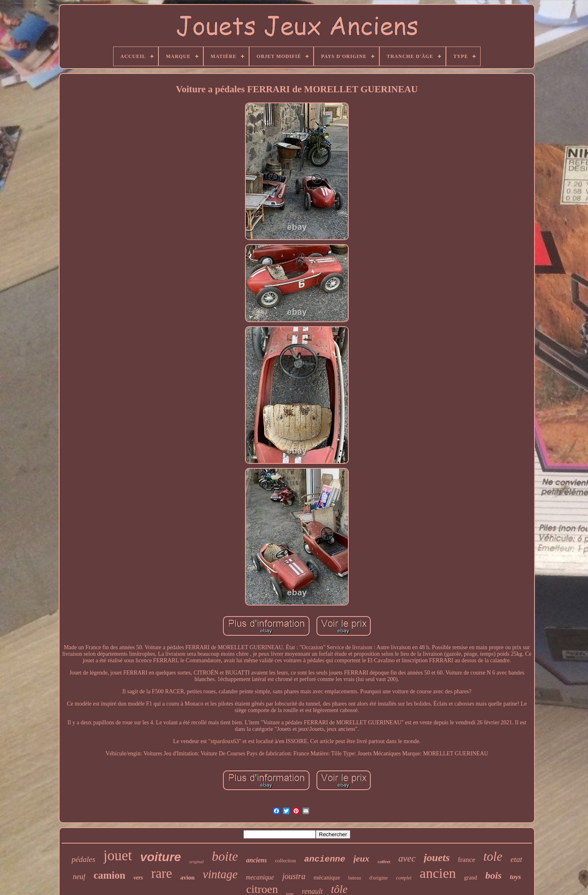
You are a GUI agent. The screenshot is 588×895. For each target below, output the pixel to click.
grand (471, 878)
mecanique (260, 877)
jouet (118, 856)
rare (161, 873)
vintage (220, 874)
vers (138, 878)
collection (285, 860)
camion (109, 875)
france (466, 860)
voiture (160, 857)
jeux (362, 858)
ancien (438, 873)
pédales (83, 859)
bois (493, 875)
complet (404, 878)
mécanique (327, 877)
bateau (355, 878)
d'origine (379, 878)
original (196, 862)
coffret (384, 862)
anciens (257, 860)
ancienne (325, 859)
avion (188, 877)
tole (493, 856)
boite (225, 856)
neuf (79, 877)
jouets (437, 858)
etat (516, 859)
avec (407, 858)
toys (515, 877)
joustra (294, 876)
